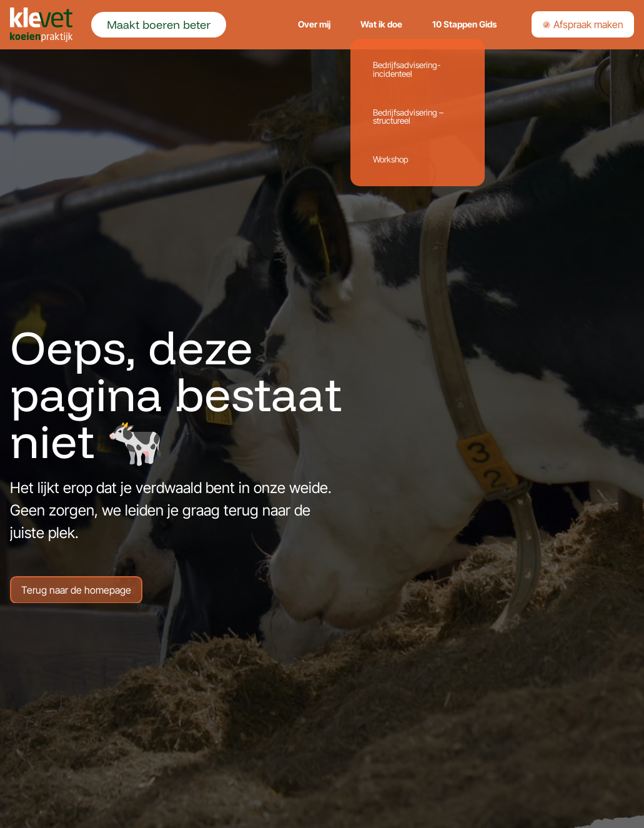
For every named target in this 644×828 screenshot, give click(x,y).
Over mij (314, 24)
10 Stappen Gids (464, 24)
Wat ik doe (381, 24)
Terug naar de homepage (76, 591)
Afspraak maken (583, 24)
